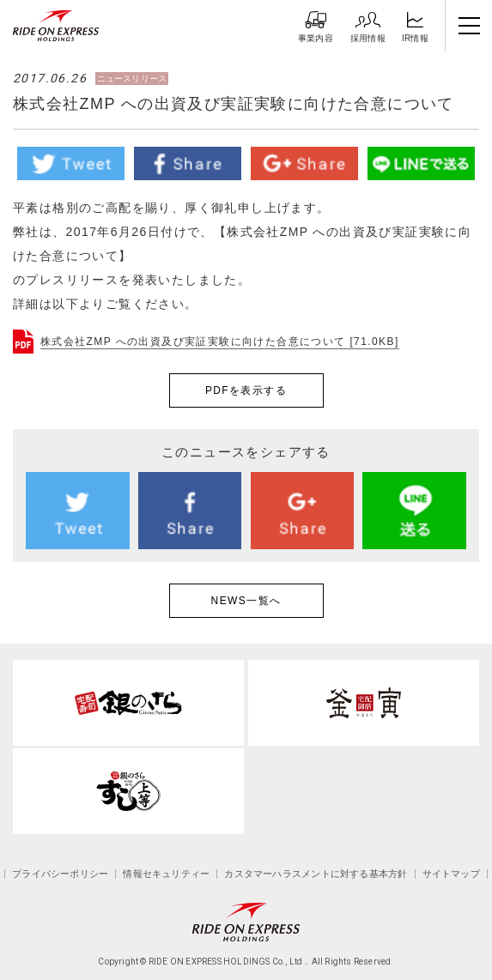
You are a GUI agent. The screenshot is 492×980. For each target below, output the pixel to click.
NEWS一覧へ (246, 601)
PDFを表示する (246, 390)
